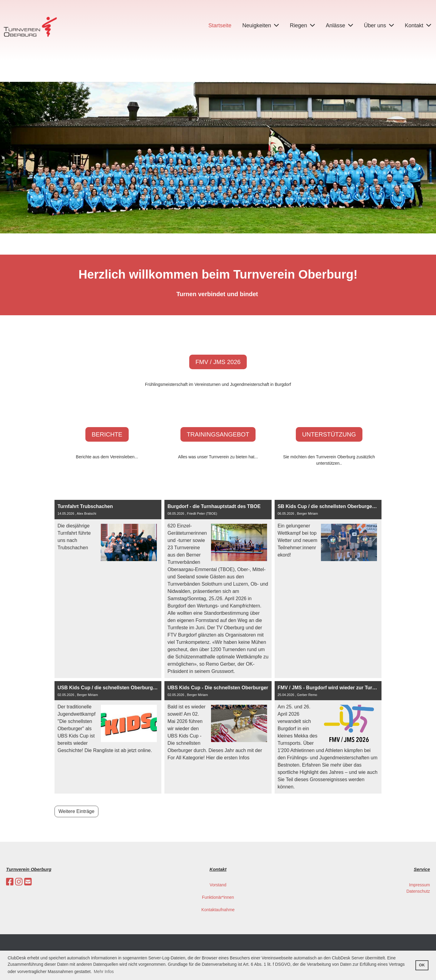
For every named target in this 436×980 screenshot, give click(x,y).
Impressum (419, 885)
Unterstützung (329, 434)
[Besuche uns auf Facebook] (10, 882)
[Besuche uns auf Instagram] (19, 882)
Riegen (302, 25)
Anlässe (339, 25)
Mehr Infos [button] (104, 972)
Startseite (220, 25)
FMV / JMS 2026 (218, 362)
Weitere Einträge (76, 811)
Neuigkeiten (261, 25)
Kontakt (418, 25)
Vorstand (218, 885)
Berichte (107, 434)
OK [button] (422, 965)
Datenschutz (418, 891)
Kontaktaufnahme (218, 910)
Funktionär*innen (218, 897)
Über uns (379, 25)
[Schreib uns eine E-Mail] (28, 882)
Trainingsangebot (218, 434)
